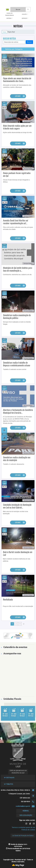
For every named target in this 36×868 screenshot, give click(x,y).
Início (5, 32)
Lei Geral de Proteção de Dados (23, 836)
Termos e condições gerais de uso (23, 827)
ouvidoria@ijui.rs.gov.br (23, 806)
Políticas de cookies (28, 830)
